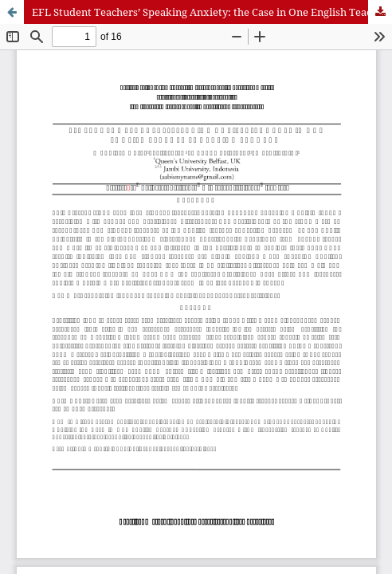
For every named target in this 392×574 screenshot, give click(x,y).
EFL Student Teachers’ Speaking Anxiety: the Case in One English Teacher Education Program (212, 12)
